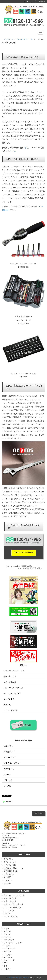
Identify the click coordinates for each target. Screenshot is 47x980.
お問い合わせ (8, 769)
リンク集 (6, 786)
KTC (6, 963)
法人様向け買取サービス (13, 868)
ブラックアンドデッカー (13, 943)
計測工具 (6, 705)
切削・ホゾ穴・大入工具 (12, 688)
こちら (26, 148)
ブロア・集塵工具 (10, 710)
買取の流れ (7, 746)
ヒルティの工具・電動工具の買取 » (30, 568)
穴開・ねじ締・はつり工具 (13, 671)
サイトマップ (28, 2)
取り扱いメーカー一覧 (25, 39)
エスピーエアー (10, 949)
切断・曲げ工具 (9, 676)
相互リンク (7, 780)
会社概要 (42, 2)
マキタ (6, 928)
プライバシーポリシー (12, 763)
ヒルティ (7, 969)
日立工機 (7, 932)
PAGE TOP (39, 813)
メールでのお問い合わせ (24, 553)
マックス (7, 946)
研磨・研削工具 (9, 682)
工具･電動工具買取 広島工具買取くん (18, 978)
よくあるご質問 (9, 757)
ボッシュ (7, 937)
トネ (6, 966)
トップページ (8, 39)
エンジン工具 (8, 699)
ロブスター (8, 955)
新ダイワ (7, 952)
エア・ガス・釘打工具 (12, 693)
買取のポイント (9, 752)
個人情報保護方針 (11, 871)
